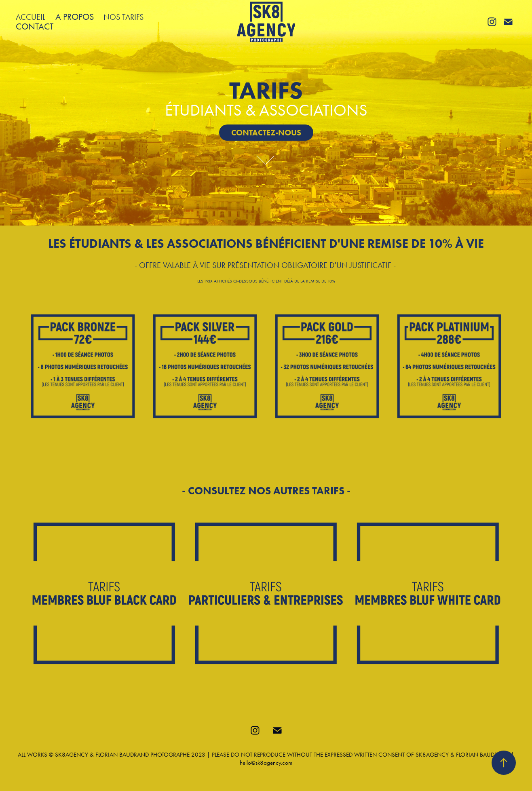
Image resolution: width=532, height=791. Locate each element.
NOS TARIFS (123, 17)
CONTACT (35, 27)
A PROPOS (75, 17)
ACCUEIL (31, 17)
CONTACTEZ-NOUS (266, 133)
